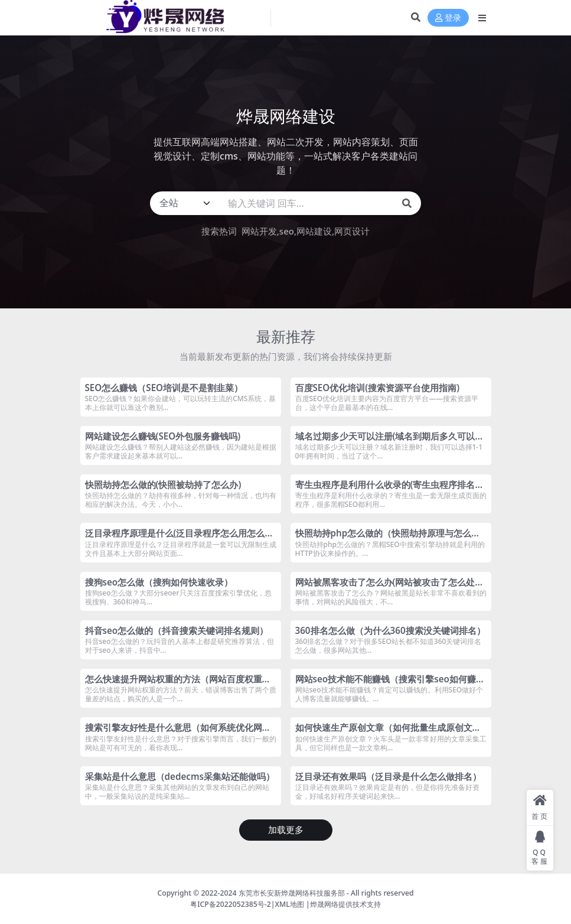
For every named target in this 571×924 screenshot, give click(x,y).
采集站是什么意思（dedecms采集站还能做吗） (180, 776)
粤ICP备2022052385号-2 (231, 904)
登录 (448, 18)
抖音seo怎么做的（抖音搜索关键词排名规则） (177, 630)
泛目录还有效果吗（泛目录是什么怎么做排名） (388, 776)
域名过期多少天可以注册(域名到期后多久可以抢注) (390, 441)
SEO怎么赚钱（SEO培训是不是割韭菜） (164, 388)
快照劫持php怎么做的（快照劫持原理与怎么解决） (388, 538)
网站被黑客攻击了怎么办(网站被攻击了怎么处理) (385, 587)
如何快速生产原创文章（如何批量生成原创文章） (384, 733)
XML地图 (290, 904)
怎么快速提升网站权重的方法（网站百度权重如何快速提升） (178, 684)
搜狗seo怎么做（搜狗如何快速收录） (159, 582)
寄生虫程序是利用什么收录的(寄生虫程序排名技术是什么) (390, 490)
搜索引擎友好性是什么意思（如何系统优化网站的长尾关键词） (178, 733)
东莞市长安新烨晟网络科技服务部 (292, 893)
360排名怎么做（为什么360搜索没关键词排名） (390, 630)
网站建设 (314, 231)
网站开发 (259, 231)
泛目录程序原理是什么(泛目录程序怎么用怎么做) (175, 538)
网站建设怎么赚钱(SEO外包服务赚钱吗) (163, 436)
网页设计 (352, 231)
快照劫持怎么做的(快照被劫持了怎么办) (163, 484)
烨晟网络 (324, 904)
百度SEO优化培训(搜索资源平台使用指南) (378, 388)
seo (287, 231)
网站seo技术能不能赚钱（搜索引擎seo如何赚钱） (386, 684)
